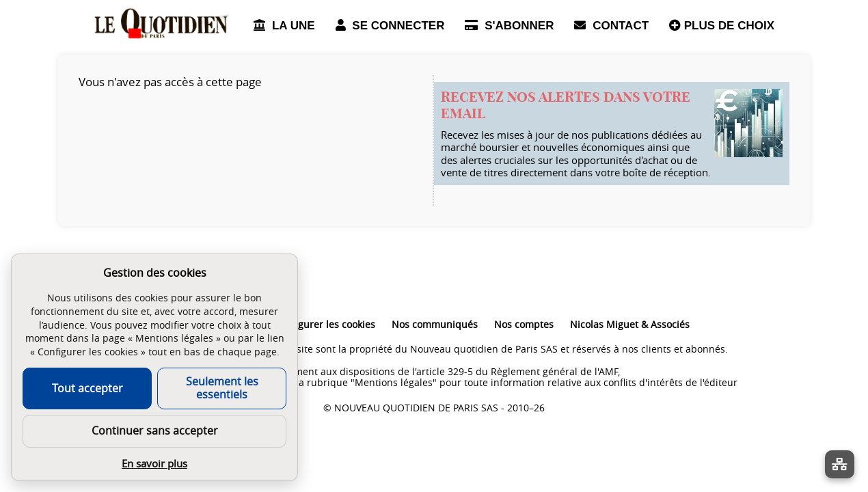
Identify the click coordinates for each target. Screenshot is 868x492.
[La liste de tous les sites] (840, 464)
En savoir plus (154, 463)
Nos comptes (524, 325)
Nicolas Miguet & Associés (630, 325)
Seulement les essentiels (222, 388)
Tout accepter (87, 388)
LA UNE (284, 26)
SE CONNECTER (390, 26)
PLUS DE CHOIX (722, 26)
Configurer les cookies (325, 325)
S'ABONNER (509, 26)
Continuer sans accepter (155, 430)
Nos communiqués (435, 325)
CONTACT (611, 26)
